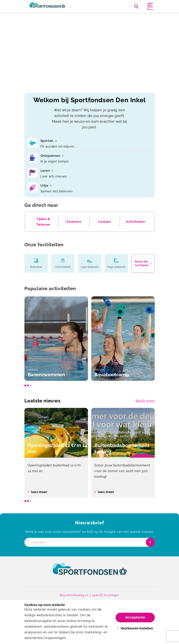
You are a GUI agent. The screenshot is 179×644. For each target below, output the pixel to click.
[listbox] (90, 339)
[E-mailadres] (89, 542)
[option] (56, 339)
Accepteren (135, 617)
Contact (104, 222)
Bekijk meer (145, 401)
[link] (90, 572)
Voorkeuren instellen (135, 628)
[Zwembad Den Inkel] (57, 6)
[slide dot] (25, 385)
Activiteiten (135, 222)
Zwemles (74, 222)
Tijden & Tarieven (43, 222)
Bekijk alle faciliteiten (143, 263)
